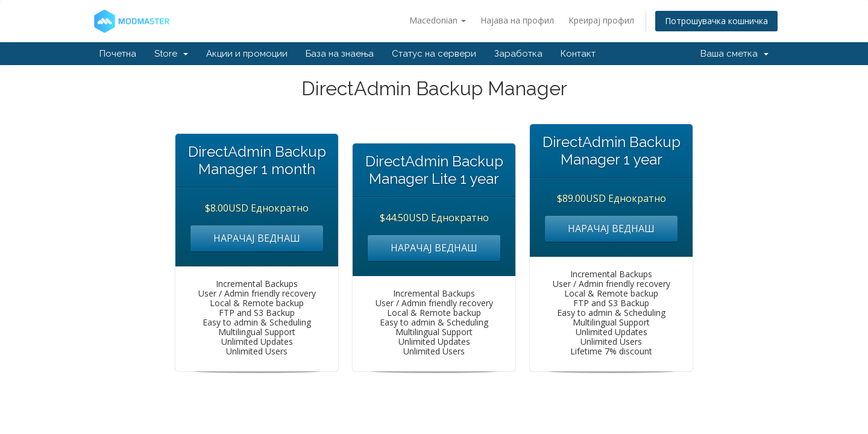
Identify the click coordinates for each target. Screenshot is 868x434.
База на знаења (340, 54)
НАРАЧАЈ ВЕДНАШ (257, 238)
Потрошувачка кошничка (716, 21)
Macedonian (438, 20)
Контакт (578, 54)
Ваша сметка (734, 54)
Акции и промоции (247, 54)
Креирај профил (601, 20)
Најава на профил (517, 20)
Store (171, 54)
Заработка (518, 54)
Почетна (118, 54)
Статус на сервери (434, 54)
